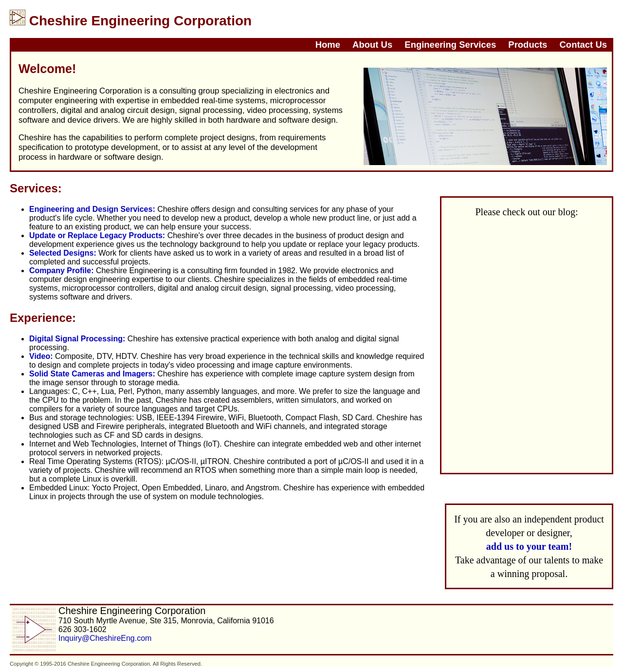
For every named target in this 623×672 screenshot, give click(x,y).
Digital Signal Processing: (77, 339)
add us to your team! (529, 546)
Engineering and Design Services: (92, 209)
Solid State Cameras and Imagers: (92, 374)
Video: (41, 356)
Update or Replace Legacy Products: (97, 235)
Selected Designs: (63, 253)
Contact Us (583, 45)
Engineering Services (450, 45)
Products (528, 45)
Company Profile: (61, 271)
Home (328, 45)
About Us (372, 45)
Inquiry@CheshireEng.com (105, 638)
